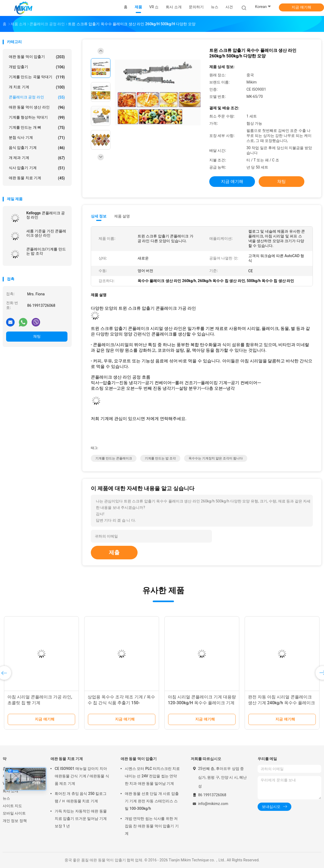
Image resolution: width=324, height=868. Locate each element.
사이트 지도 (12, 806)
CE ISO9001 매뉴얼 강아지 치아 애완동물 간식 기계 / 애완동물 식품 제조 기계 (82, 776)
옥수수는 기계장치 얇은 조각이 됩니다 (216, 458)
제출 (114, 552)
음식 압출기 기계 (37, 148)
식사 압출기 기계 (37, 168)
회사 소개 (10, 791)
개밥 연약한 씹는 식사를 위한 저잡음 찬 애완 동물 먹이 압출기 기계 (152, 826)
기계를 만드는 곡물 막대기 (37, 77)
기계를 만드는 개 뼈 (37, 128)
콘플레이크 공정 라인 (37, 97)
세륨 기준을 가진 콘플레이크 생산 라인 (46, 233)
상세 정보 (99, 216)
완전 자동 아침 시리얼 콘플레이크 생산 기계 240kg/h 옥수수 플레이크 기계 (282, 703)
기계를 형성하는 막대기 (37, 118)
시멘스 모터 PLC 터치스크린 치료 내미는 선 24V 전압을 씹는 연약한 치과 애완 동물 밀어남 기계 (152, 776)
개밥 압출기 (37, 67)
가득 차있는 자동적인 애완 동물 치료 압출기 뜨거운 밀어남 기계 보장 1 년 (81, 819)
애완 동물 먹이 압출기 (37, 57)
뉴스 (6, 798)
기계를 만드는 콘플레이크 (114, 458)
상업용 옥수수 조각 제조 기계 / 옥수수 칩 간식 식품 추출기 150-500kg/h (121, 703)
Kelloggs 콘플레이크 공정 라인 (46, 215)
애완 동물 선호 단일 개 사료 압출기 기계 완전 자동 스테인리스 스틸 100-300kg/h (152, 801)
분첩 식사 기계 (37, 138)
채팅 (37, 336)
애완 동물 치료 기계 (37, 178)
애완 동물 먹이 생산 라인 (37, 107)
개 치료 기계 (37, 87)
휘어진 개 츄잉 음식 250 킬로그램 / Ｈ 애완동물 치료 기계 (81, 797)
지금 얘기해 (301, 7)
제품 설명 (122, 216)
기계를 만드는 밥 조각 (160, 458)
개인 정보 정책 (15, 821)
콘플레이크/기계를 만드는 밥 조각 (46, 251)
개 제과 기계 (37, 158)
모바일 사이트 (14, 813)
